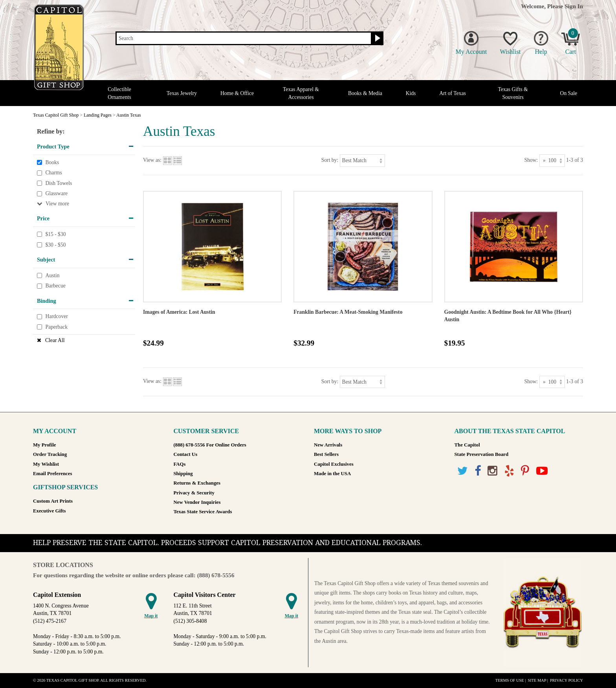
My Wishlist (46, 464)
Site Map (537, 680)
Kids (411, 93)
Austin (52, 275)
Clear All (55, 340)
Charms (53, 173)
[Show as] (552, 160)
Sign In (574, 6)
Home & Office (237, 93)
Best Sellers (326, 454)
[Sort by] (362, 160)
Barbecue (55, 286)
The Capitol (467, 445)
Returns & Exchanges (197, 483)
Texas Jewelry (182, 93)
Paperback (56, 327)
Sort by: (330, 160)
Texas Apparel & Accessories (301, 93)
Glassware (56, 194)
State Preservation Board (482, 454)
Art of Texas (453, 93)
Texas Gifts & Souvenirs (513, 93)
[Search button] (377, 38)
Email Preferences (52, 474)
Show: (531, 160)
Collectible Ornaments (119, 93)
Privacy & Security (194, 493)
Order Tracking (50, 454)
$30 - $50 (55, 245)
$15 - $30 (55, 234)
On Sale (569, 93)
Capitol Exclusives (334, 464)
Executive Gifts (49, 511)
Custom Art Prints (53, 501)
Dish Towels (59, 183)
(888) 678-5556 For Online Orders (210, 445)
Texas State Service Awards (203, 512)
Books (52, 162)
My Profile (44, 445)
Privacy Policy (566, 680)
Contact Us (186, 454)
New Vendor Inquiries (197, 502)
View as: (152, 160)
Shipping (183, 474)
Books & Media (365, 93)
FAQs (180, 464)
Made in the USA (332, 474)
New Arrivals (328, 445)
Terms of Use (510, 680)
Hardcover (56, 317)
